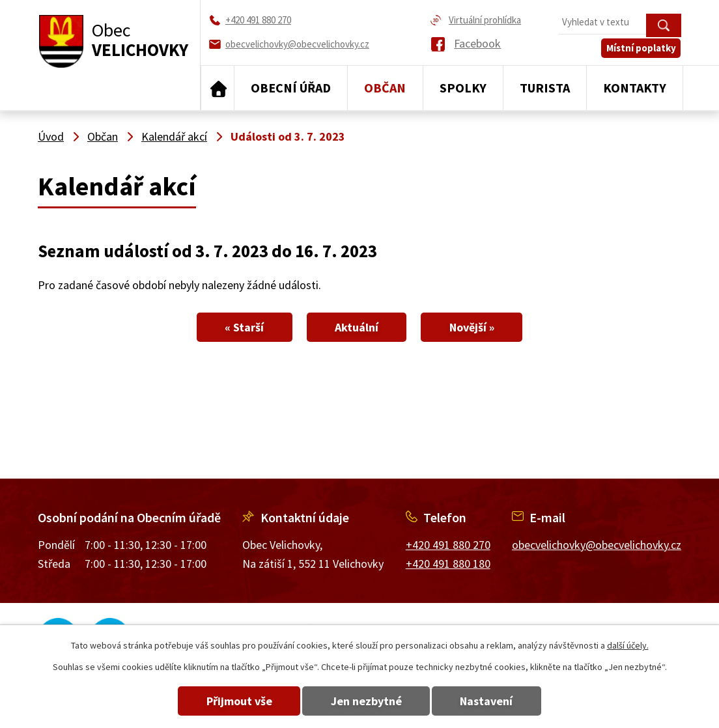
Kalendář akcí (174, 136)
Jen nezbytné (366, 701)
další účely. (628, 645)
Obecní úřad (291, 88)
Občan (385, 88)
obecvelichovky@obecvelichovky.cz (597, 545)
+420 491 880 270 (448, 545)
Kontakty (635, 88)
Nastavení (489, 701)
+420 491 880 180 (448, 564)
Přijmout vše (237, 701)
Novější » (474, 327)
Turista (545, 88)
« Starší (242, 327)
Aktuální (357, 327)
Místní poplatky (642, 50)
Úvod (218, 88)
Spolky (463, 88)
